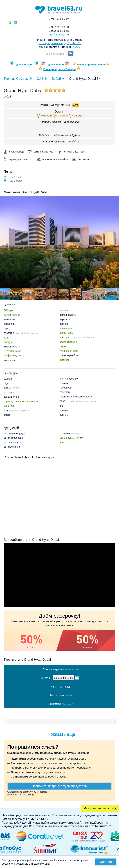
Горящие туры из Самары (60, 69)
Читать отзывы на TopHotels (59, 122)
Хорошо (106, 862)
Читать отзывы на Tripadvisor (59, 141)
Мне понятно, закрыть (98, 808)
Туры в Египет (55, 65)
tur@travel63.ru (60, 34)
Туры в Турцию (24, 65)
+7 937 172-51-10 (58, 19)
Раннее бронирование (91, 65)
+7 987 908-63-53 (58, 27)
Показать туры (59, 711)
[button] (16, 294)
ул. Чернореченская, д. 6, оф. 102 (59, 43)
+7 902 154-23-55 (58, 31)
